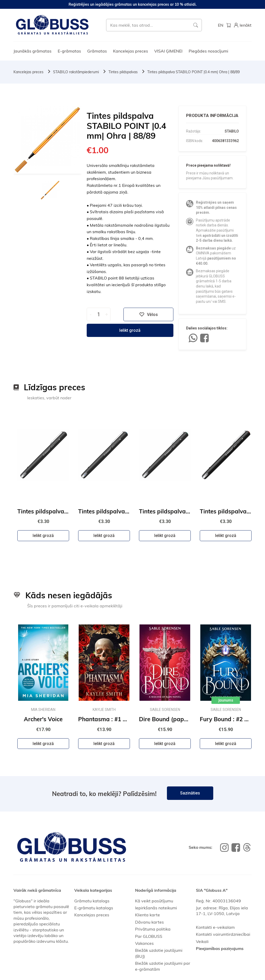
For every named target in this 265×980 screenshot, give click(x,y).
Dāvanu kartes (149, 922)
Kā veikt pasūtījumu (154, 901)
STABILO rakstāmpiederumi (76, 72)
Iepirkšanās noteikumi (156, 908)
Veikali (202, 941)
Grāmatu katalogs (92, 901)
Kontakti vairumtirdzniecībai (223, 934)
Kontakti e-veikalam (215, 927)
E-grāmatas (69, 51)
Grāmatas (97, 51)
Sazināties (190, 793)
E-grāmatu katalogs (94, 908)
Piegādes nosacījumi (208, 51)
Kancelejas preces (131, 51)
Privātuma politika (153, 929)
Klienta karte (148, 915)
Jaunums (226, 700)
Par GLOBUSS (149, 936)
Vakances (144, 943)
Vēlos (149, 314)
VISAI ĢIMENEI (168, 51)
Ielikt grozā (130, 330)
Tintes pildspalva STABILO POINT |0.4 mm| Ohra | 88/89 (193, 72)
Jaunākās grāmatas (32, 51)
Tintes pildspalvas (123, 72)
